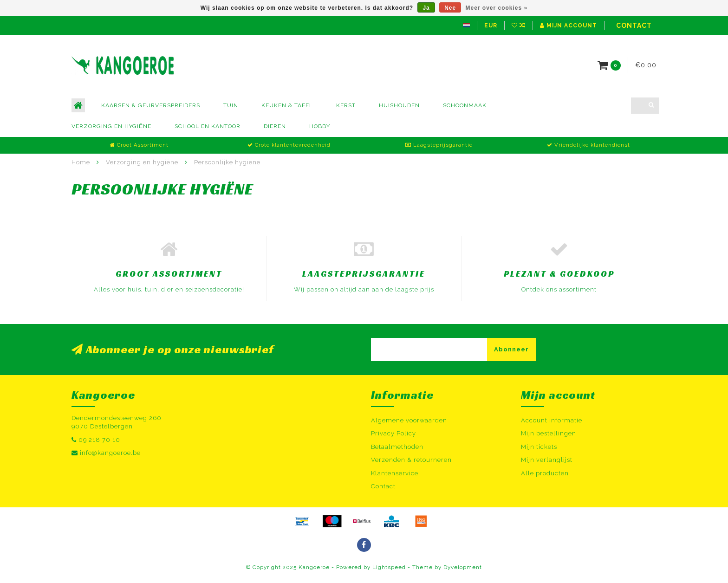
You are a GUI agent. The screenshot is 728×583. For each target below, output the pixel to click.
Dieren (275, 126)
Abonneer (511, 349)
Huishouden (399, 105)
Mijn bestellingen (549, 433)
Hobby (320, 126)
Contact (634, 26)
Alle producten (545, 473)
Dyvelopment (463, 567)
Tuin (231, 105)
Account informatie (552, 420)
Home (81, 162)
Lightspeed (389, 567)
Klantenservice (395, 473)
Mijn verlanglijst (547, 460)
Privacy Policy (393, 433)
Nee (450, 8)
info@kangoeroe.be (110, 453)
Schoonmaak (465, 105)
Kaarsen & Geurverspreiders (151, 105)
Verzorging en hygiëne (111, 126)
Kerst (346, 105)
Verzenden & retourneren (411, 460)
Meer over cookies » (497, 8)
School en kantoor (208, 126)
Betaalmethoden (397, 447)
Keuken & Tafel (287, 105)
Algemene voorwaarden (409, 420)
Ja (426, 8)
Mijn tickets (539, 447)
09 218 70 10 (99, 440)
